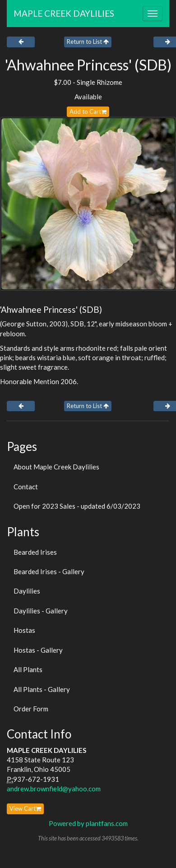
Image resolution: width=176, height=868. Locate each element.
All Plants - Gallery (42, 689)
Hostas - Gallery (38, 650)
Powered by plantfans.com (88, 823)
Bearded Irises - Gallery (49, 571)
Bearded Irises (35, 552)
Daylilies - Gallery (41, 611)
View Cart (25, 808)
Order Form (31, 709)
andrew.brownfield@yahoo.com (54, 789)
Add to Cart (88, 111)
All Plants (28, 669)
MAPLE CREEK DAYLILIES (64, 13)
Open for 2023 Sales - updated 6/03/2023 (77, 506)
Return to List (88, 42)
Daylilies (27, 591)
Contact (26, 487)
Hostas (24, 630)
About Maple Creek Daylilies (56, 467)
